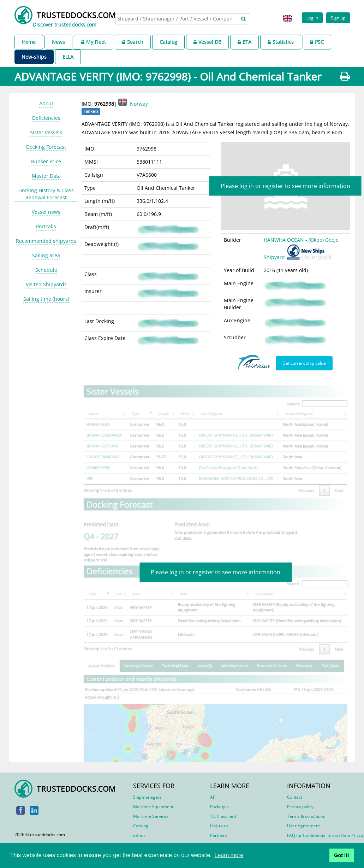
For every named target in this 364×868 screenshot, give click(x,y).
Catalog (168, 42)
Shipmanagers (147, 797)
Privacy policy (300, 807)
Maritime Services (151, 816)
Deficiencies (46, 118)
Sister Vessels (46, 132)
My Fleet (94, 42)
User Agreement (303, 826)
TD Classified (223, 816)
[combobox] (182, 19)
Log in (312, 18)
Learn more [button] (229, 855)
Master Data (46, 176)
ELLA (68, 57)
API (213, 797)
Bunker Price (46, 161)
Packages (219, 807)
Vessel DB (207, 42)
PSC (317, 42)
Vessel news (46, 212)
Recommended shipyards (46, 241)
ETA (244, 42)
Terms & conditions (306, 816)
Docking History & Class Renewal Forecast (46, 194)
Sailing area (46, 255)
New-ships (34, 57)
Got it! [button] (341, 855)
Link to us (219, 826)
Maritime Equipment (153, 807)
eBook (139, 835)
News (58, 42)
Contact (295, 797)
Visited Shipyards (46, 284)
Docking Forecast (46, 147)
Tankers (91, 111)
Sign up (338, 18)
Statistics (281, 42)
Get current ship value (304, 363)
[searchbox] (176, 19)
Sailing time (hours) (46, 299)
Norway (139, 104)
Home (29, 42)
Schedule (46, 270)
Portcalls (46, 226)
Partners (219, 835)
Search (133, 42)
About (46, 103)
